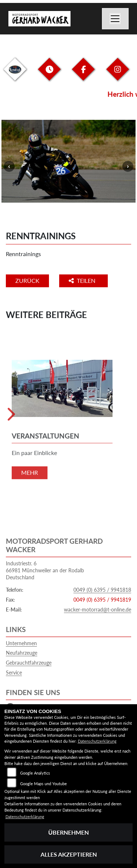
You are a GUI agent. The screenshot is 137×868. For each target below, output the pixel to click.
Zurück (27, 280)
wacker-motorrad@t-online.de (98, 610)
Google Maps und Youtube (43, 784)
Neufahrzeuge (22, 653)
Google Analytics (35, 773)
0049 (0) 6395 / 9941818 (102, 590)
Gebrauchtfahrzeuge (29, 663)
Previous (9, 166)
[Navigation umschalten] (115, 19)
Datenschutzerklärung (97, 741)
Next (128, 166)
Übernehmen (68, 832)
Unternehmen (21, 643)
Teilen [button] (83, 280)
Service (14, 673)
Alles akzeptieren (69, 854)
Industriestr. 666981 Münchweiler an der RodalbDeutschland (45, 570)
